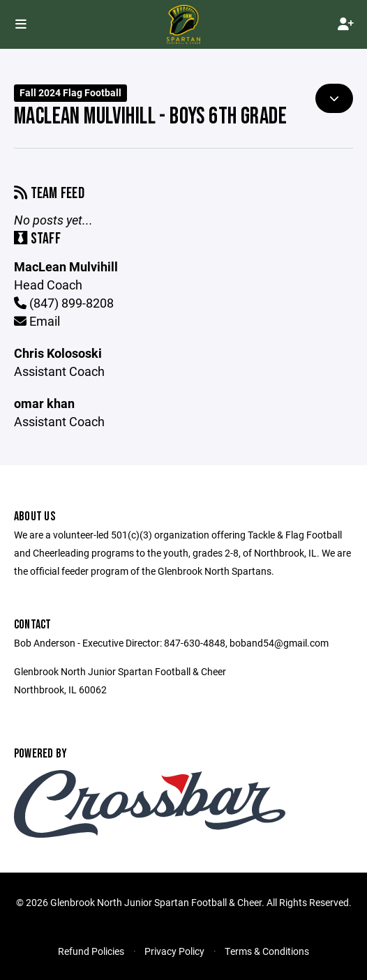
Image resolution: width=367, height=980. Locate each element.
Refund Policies (91, 951)
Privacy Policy (174, 951)
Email (37, 321)
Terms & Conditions (267, 951)
